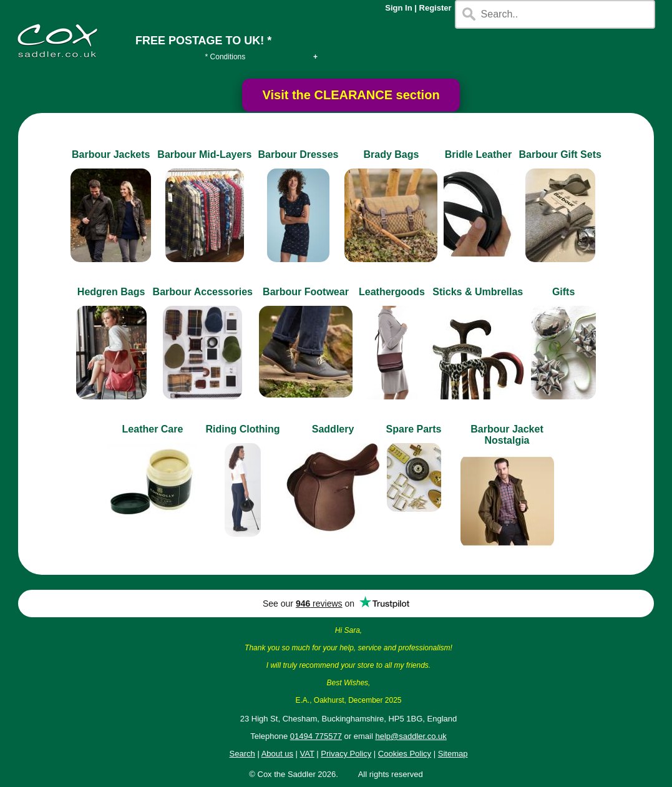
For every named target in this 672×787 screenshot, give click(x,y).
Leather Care (153, 429)
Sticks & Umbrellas (478, 292)
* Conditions (226, 57)
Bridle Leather (479, 154)
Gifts (563, 292)
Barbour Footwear (306, 292)
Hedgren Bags (111, 292)
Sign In (398, 8)
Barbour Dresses (299, 154)
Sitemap (453, 754)
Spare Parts (414, 429)
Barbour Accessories (203, 292)
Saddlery (333, 429)
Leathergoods (392, 292)
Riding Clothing (242, 429)
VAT (307, 754)
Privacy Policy (346, 754)
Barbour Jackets (111, 154)
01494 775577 (316, 736)
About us (277, 754)
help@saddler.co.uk (411, 736)
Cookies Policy (405, 754)
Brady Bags (391, 154)
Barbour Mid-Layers (204, 154)
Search (242, 754)
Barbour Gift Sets (560, 154)
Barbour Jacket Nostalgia (507, 435)
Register (436, 8)
